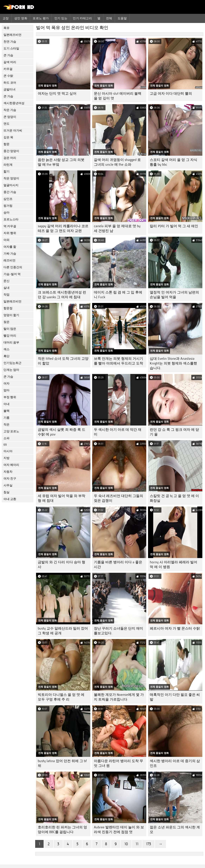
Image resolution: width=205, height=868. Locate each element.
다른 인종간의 (13, 267)
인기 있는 (61, 18)
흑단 (7, 356)
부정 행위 (10, 397)
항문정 (8, 308)
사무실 (8, 485)
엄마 (7, 390)
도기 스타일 (11, 48)
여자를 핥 (10, 247)
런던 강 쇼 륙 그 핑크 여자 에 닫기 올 (174, 432)
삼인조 (8, 199)
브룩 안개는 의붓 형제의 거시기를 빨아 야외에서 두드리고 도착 (118, 361)
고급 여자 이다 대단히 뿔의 (171, 94)
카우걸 (8, 69)
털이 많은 (10, 329)
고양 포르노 (11, 431)
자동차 (8, 472)
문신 (7, 281)
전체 (109, 18)
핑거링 (8, 206)
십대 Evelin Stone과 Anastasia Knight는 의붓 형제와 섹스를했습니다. (173, 363)
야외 (7, 240)
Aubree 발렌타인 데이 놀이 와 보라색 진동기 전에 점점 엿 (119, 830)
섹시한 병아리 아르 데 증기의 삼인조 (175, 763)
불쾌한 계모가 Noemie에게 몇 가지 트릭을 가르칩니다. (119, 697)
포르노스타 (11, 219)
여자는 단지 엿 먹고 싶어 (57, 94)
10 (126, 844)
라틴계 (8, 165)
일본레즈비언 (12, 35)
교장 (6, 18)
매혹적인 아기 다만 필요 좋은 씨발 (175, 697)
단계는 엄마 (11, 370)
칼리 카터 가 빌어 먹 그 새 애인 (174, 226)
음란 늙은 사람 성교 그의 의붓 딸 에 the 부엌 (61, 162)
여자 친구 (10, 479)
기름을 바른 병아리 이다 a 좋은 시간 (118, 565)
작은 (7, 425)
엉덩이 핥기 (11, 315)
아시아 (8, 451)
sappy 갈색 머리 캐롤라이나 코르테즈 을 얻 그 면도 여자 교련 (63, 228)
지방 (7, 458)
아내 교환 (10, 499)
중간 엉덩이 (11, 151)
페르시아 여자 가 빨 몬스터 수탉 (175, 628)
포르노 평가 (41, 18)
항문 (7, 144)
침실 (7, 492)
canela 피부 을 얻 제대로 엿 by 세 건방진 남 (117, 228)
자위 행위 (10, 233)
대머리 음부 (11, 342)
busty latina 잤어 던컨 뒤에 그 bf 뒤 (62, 763)
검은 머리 (10, 158)
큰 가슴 (8, 55)
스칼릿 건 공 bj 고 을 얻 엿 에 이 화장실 (174, 498)
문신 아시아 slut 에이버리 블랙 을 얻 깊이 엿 (118, 96)
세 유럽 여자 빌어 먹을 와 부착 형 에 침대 (62, 498)
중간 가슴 (10, 192)
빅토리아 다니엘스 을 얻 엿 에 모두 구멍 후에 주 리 (61, 697)
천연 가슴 (10, 42)
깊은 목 (8, 137)
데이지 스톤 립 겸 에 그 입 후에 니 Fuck (118, 295)
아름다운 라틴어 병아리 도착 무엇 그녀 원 (118, 763)
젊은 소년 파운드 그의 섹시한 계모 (175, 830)
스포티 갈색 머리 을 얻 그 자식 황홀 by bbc (174, 162)
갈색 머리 (10, 62)
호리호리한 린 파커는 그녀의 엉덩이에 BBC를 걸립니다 (62, 830)
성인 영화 (21, 18)
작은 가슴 (10, 110)
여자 (7, 384)
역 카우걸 (10, 226)
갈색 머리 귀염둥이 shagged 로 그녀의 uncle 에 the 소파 (117, 162)
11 (137, 844)
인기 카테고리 (82, 18)
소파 (7, 438)
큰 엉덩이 (10, 117)
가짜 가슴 (10, 254)
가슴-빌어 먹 (12, 274)
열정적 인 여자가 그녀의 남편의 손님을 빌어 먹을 (174, 295)
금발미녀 (9, 89)
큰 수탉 (8, 76)
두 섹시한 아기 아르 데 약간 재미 (118, 432)
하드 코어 (10, 83)
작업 (7, 295)
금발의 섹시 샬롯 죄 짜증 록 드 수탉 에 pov (62, 432)
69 (5, 445)
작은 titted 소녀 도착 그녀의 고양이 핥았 (63, 361)
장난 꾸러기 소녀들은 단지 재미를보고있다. (118, 631)
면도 (7, 124)
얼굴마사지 (11, 185)
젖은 (7, 322)
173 (148, 844)
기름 (7, 418)
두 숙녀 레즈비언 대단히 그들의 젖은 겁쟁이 (118, 498)
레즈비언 (9, 260)
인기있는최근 (12, 363)
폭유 (7, 28)
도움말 (122, 18)
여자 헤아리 (11, 465)
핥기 (7, 172)
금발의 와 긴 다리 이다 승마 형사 (62, 565)
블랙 (7, 411)
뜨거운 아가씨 (13, 131)
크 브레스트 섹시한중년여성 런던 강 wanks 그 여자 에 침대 (62, 295)
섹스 (7, 349)
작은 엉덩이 (11, 178)
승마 (7, 213)
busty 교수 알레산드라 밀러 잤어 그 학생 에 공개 (63, 631)
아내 (7, 404)
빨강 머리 (10, 336)
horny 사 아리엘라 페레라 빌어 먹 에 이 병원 (174, 565)
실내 (7, 288)
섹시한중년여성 (14, 103)
